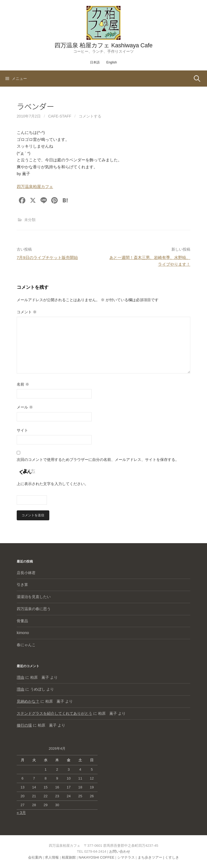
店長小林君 (26, 573)
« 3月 (21, 813)
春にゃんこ (26, 645)
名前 (23, 384)
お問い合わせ (120, 851)
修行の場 (24, 725)
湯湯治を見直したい (34, 597)
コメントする (90, 116)
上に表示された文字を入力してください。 (53, 484)
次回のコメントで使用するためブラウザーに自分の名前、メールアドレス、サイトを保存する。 (98, 460)
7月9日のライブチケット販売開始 (47, 257)
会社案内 (35, 857)
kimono (23, 633)
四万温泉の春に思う (34, 609)
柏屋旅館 (69, 857)
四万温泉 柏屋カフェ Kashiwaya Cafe (103, 45)
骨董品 (22, 621)
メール (25, 407)
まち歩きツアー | (151, 857)
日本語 (95, 62)
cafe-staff (60, 116)
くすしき (172, 857)
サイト (22, 430)
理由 (20, 677)
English (111, 62)
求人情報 (52, 857)
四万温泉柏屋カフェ (35, 186)
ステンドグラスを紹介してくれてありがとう (54, 713)
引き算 (22, 585)
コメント (27, 312)
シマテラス (126, 857)
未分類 (30, 220)
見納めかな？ (28, 701)
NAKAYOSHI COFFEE (96, 857)
